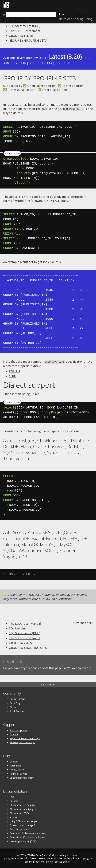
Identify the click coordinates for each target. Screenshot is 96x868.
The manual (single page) (23, 804)
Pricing (71, 19)
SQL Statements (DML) (25, 26)
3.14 (40, 63)
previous (79, 622)
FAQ (12, 796)
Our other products (20, 829)
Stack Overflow (17, 711)
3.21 (42, 58)
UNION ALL (52, 200)
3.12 (58, 63)
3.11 (66, 63)
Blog (89, 19)
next (90, 622)
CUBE (13, 376)
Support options (18, 730)
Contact (14, 734)
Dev (35, 58)
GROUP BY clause (21, 36)
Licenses (14, 761)
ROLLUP (15, 371)
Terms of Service (18, 773)
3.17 (15, 63)
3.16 (23, 63)
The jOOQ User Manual (25, 623)
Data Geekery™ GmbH (47, 855)
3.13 (49, 63)
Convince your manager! (22, 825)
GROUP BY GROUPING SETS (28, 40)
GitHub (13, 707)
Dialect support (29, 384)
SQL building (18, 628)
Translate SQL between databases (28, 833)
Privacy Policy (17, 769)
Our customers (17, 698)
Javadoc (14, 817)
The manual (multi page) (23, 809)
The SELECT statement (25, 31)
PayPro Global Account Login (25, 738)
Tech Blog (15, 703)
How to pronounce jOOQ (23, 841)
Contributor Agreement (22, 777)
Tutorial (14, 800)
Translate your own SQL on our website (45, 598)
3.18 (6, 63)
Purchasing (15, 765)
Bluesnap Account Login (22, 742)
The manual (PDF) (19, 813)
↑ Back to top (48, 684)
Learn (63, 14)
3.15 (32, 63)
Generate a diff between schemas (27, 837)
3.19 (88, 58)
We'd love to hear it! (78, 668)
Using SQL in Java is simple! (24, 821)
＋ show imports (12, 153)
